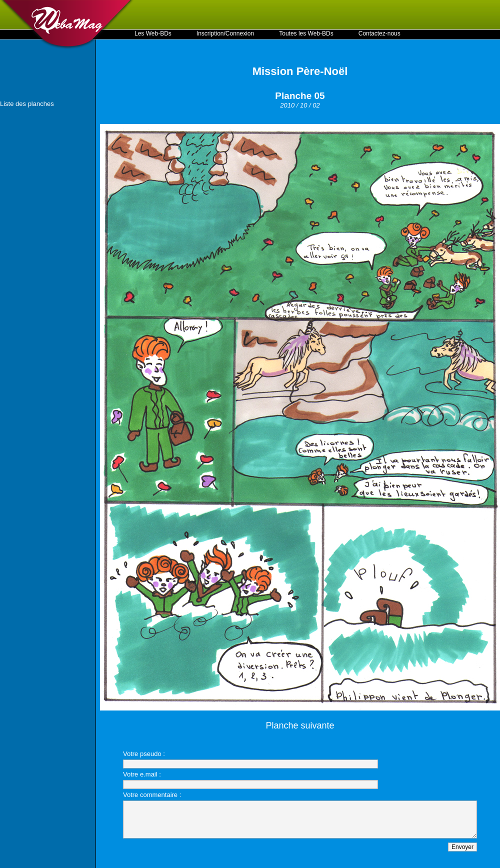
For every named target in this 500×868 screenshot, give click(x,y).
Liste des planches (27, 104)
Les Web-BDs (153, 33)
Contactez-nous (379, 33)
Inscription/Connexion (225, 33)
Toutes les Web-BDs (306, 33)
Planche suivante (300, 725)
